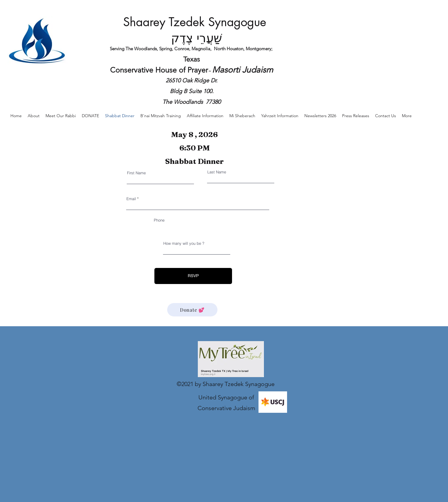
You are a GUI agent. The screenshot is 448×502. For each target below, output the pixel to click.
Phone (159, 220)
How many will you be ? (184, 243)
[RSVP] (193, 276)
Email (131, 199)
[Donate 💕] (192, 310)
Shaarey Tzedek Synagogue (195, 22)
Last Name (217, 172)
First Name (136, 173)
